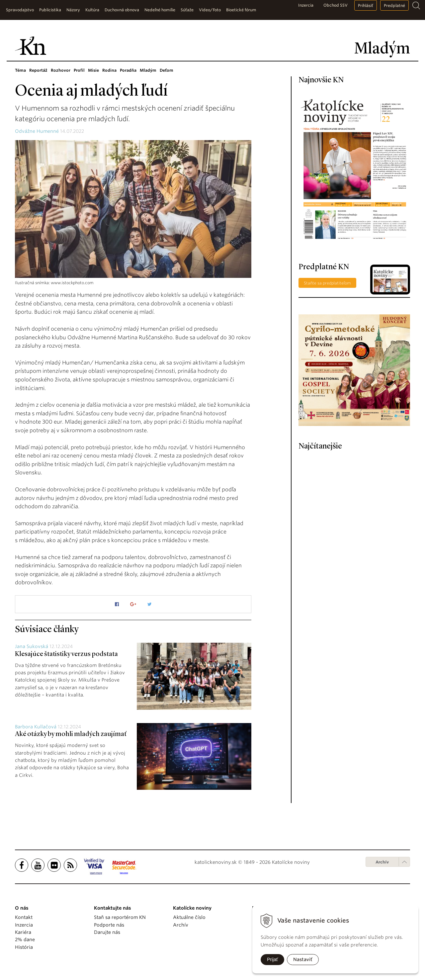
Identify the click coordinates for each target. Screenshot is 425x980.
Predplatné (394, 5)
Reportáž (38, 70)
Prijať (272, 959)
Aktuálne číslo (189, 917)
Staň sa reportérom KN (120, 917)
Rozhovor (61, 70)
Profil (79, 70)
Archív (382, 862)
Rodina (109, 70)
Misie (93, 70)
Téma (20, 70)
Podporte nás (109, 925)
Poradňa (128, 70)
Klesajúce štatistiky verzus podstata (66, 654)
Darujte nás (107, 932)
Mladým (148, 70)
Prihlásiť (366, 5)
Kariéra (23, 932)
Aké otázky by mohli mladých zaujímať (71, 734)
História (24, 947)
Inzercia (306, 5)
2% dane (25, 939)
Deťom (167, 70)
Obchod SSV (336, 5)
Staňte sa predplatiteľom (327, 283)
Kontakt (24, 917)
